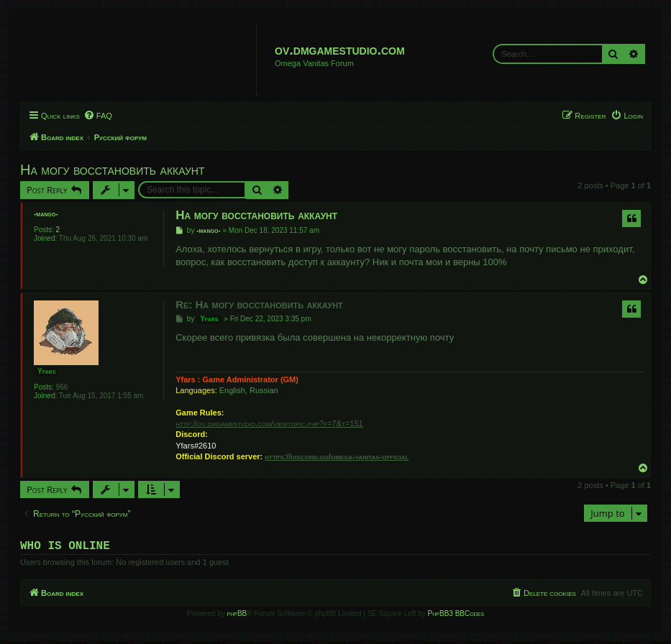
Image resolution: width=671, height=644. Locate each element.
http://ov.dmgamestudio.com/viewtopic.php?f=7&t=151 (269, 423)
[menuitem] (98, 116)
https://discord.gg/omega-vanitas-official (337, 456)
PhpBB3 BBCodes (456, 616)
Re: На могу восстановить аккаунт (259, 304)
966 (62, 387)
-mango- (46, 214)
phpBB (237, 616)
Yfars (46, 371)
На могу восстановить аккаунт (113, 170)
